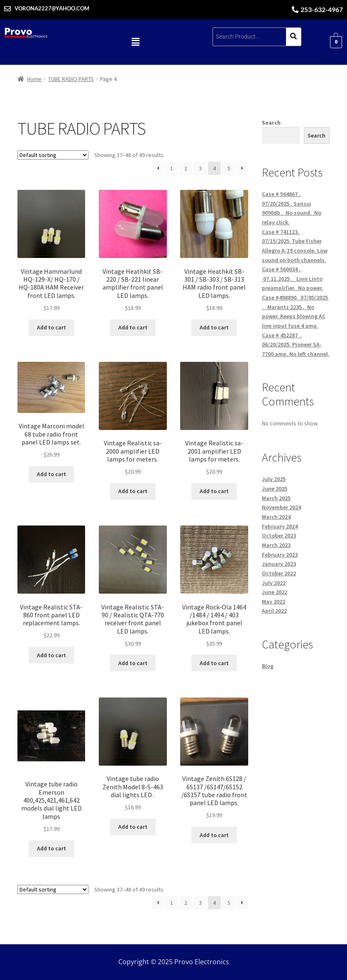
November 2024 (281, 507)
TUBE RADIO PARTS (71, 79)
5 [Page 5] (229, 168)
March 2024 (276, 517)
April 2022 (274, 611)
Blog (268, 666)
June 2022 (275, 592)
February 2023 (280, 555)
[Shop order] (53, 155)
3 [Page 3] (200, 168)
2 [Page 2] (186, 168)
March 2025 (276, 498)
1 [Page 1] (172, 168)
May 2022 (274, 602)
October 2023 (279, 535)
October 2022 (279, 573)
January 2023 (279, 564)
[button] (135, 42)
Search (271, 123)
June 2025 (275, 489)
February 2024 (280, 526)
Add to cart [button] (51, 327)
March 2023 (276, 545)
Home (34, 79)
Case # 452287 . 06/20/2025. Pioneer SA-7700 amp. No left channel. (296, 345)
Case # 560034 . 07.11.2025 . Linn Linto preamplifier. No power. (293, 279)
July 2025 (274, 479)
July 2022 (274, 583)
